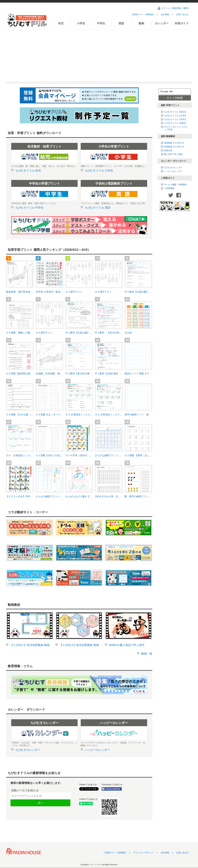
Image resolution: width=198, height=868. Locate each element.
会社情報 (165, 14)
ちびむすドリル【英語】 (175, 123)
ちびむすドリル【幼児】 (175, 112)
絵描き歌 (168, 150)
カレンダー (162, 23)
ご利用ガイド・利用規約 (142, 14)
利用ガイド (182, 23)
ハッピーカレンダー (173, 171)
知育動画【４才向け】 (174, 147)
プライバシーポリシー (143, 853)
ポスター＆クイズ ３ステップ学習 (176, 128)
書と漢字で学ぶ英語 (173, 154)
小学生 (81, 23)
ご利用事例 (169, 188)
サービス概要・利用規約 (175, 185)
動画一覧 (147, 654)
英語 (121, 23)
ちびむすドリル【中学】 (175, 119)
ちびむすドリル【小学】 (175, 116)
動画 (141, 23)
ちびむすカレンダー (173, 168)
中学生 (101, 23)
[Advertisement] (99, 56)
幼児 (61, 23)
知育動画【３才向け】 (174, 143)
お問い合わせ (182, 14)
